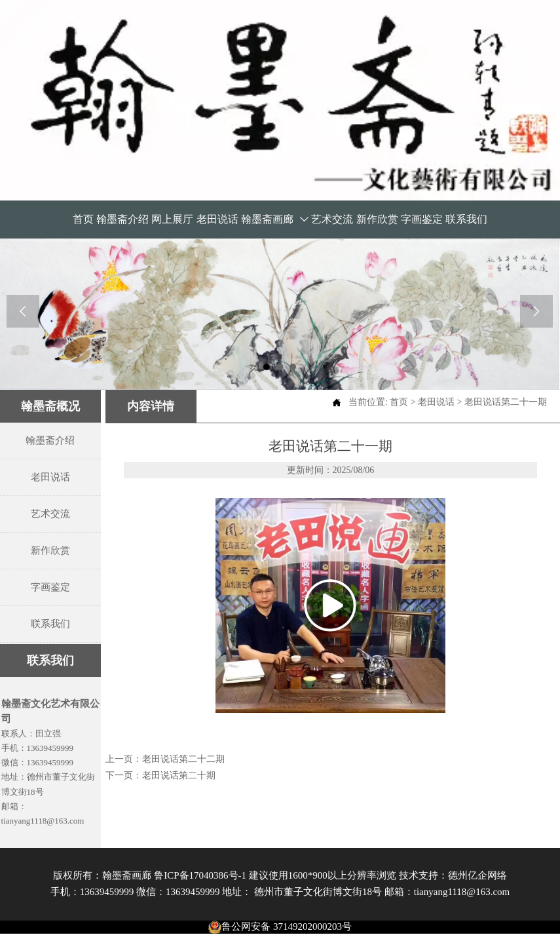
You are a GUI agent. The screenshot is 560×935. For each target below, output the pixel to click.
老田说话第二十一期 (506, 402)
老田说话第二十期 (179, 775)
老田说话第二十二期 (183, 759)
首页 (399, 402)
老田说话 (436, 402)
